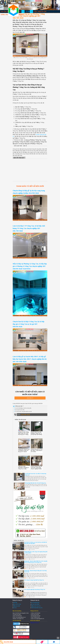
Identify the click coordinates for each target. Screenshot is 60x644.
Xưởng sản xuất (6, 15)
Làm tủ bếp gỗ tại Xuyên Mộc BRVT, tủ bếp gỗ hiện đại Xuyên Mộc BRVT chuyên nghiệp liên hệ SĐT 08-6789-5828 (30, 359)
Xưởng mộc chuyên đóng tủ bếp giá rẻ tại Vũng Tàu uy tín (35, 571)
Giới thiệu (15, 602)
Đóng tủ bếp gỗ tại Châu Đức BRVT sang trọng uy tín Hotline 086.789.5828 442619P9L (37, 452)
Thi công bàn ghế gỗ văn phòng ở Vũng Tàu (35, 589)
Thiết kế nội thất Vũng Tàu (37, 608)
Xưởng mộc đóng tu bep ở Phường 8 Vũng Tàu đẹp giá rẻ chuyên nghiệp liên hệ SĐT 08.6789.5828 (24, 452)
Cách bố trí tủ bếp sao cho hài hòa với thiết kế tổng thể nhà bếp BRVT (36, 543)
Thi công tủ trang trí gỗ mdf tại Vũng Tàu (34, 580)
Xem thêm (29, 398)
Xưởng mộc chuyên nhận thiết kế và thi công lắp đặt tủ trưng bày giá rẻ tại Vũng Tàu (36, 562)
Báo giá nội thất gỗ (35, 604)
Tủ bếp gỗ (29, 11)
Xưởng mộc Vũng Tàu (36, 606)
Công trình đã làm (40, 11)
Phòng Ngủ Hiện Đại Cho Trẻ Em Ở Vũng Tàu (35, 483)
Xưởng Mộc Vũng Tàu (35, 623)
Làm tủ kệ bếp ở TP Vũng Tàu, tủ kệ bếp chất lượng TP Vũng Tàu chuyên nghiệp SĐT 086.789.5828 (29, 228)
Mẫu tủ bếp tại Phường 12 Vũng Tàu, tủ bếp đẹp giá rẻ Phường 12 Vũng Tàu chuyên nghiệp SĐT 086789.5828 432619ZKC (30, 266)
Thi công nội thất (7, 11)
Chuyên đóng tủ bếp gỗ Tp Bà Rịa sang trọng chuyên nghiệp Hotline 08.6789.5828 (36, 468)
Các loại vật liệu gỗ (35, 602)
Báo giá (21, 15)
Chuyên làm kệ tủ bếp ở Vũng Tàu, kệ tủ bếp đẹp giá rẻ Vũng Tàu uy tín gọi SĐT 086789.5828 (29, 324)
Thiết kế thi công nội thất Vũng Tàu (13, 10)
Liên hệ (15, 608)
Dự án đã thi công (17, 604)
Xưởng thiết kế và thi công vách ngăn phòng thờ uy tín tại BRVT (36, 552)
